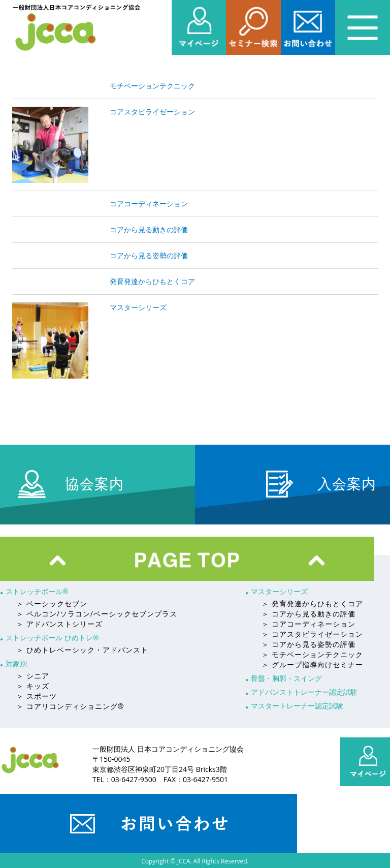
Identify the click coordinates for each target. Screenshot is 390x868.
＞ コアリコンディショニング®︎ (70, 706)
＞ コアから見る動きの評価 (308, 614)
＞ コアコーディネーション (308, 624)
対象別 (16, 663)
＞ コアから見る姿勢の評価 (308, 644)
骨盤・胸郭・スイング (286, 678)
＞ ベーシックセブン (52, 603)
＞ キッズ (33, 686)
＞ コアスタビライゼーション (312, 634)
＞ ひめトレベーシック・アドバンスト (82, 650)
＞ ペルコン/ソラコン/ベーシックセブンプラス (97, 614)
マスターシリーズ (279, 591)
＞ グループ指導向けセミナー (312, 664)
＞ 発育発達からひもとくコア (312, 603)
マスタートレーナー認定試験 (297, 706)
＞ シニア (33, 676)
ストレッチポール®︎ (37, 591)
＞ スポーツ (37, 696)
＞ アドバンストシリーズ (59, 624)
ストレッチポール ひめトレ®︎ (52, 638)
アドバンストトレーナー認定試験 (304, 692)
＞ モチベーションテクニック (312, 654)
